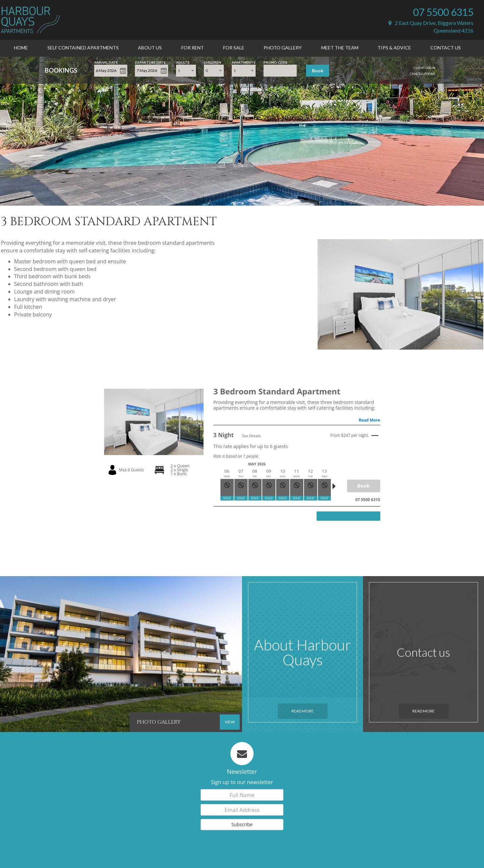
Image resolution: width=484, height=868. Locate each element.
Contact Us (446, 48)
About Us (150, 48)
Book (318, 70)
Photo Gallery (283, 48)
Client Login (424, 68)
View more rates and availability (348, 516)
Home (21, 48)
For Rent (193, 48)
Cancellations (423, 74)
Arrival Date (106, 62)
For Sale (234, 48)
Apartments (244, 62)
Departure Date (150, 62)
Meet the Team (340, 48)
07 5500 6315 (443, 12)
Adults (183, 62)
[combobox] (186, 71)
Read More (369, 420)
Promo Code (276, 62)
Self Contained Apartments (83, 48)
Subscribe (242, 824)
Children (212, 62)
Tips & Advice (394, 48)
